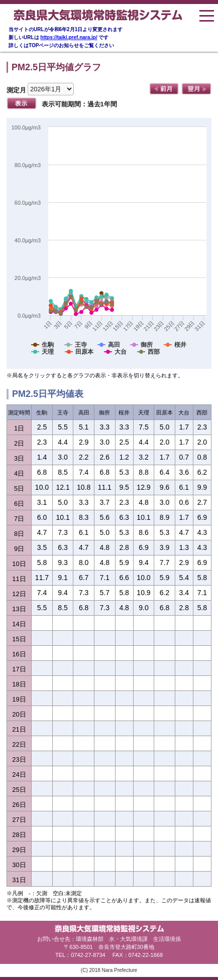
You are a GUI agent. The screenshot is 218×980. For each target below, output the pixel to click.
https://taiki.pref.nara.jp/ (69, 37)
